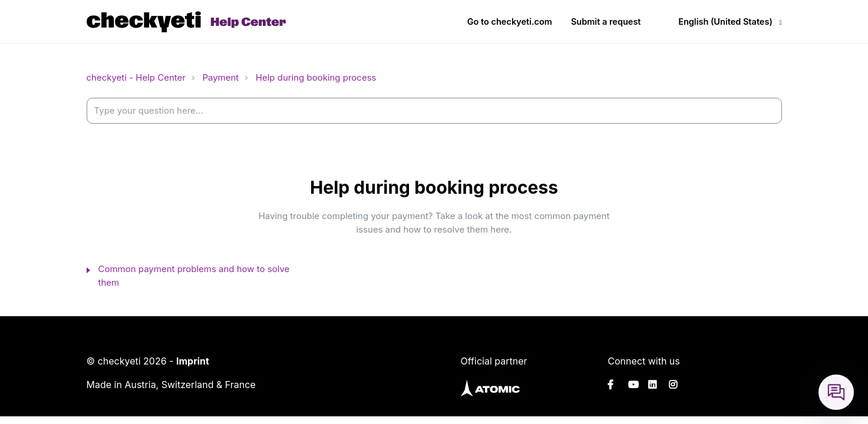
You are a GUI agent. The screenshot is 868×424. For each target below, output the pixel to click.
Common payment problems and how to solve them (194, 276)
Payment (220, 77)
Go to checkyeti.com (510, 21)
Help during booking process (316, 77)
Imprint (193, 361)
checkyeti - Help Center (136, 77)
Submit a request (606, 21)
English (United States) (725, 21)
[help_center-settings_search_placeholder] (434, 111)
